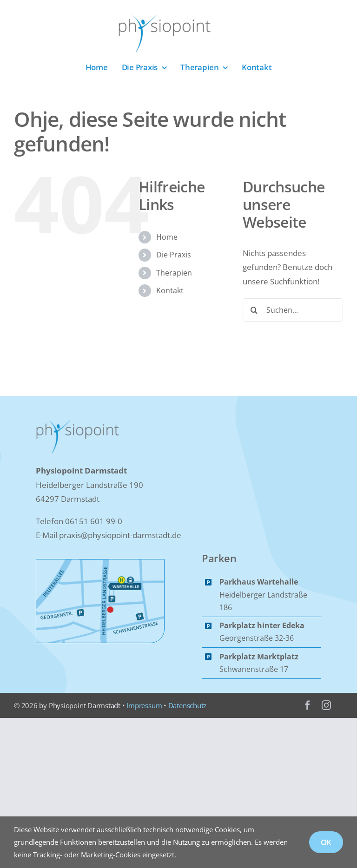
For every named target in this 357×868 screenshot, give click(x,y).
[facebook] (308, 705)
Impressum (144, 705)
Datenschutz (188, 705)
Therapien (174, 273)
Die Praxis (174, 255)
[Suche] (254, 310)
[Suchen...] (293, 310)
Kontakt (170, 290)
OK (326, 842)
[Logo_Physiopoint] (165, 18)
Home (167, 237)
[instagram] (326, 705)
